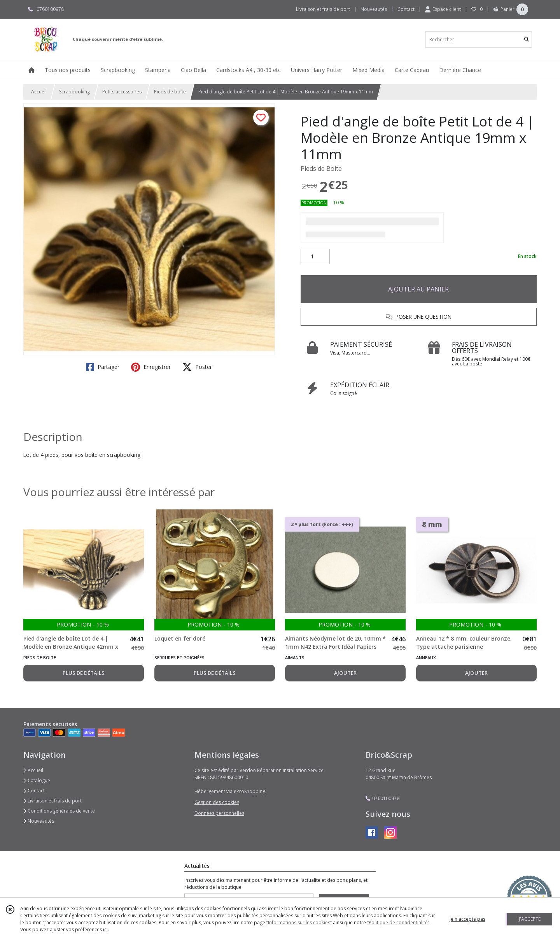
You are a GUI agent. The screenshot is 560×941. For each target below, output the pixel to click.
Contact (406, 9)
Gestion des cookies (217, 802)
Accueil (39, 92)
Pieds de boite (170, 92)
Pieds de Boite (321, 169)
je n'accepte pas (467, 919)
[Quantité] (315, 256)
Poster (197, 367)
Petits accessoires (122, 92)
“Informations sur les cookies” (299, 923)
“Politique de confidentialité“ (398, 923)
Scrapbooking (74, 92)
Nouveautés (39, 821)
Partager (103, 367)
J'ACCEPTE (530, 919)
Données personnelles (219, 813)
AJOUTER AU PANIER (418, 289)
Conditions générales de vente (59, 811)
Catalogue (37, 780)
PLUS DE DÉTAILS (84, 673)
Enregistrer (151, 367)
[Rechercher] (527, 40)
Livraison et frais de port (52, 801)
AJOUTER (345, 673)
